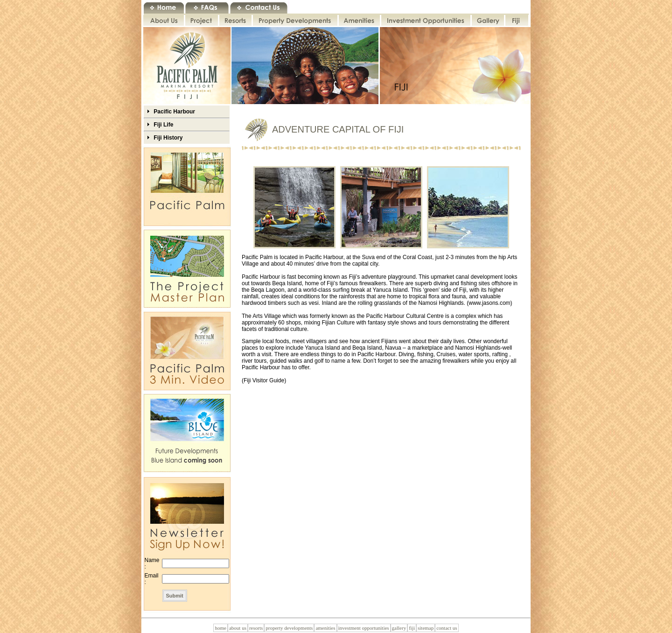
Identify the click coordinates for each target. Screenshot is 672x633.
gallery (399, 628)
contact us (447, 628)
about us (238, 628)
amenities (325, 628)
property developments (289, 628)
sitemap (426, 628)
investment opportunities (364, 628)
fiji (412, 628)
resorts (256, 628)
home (220, 628)
